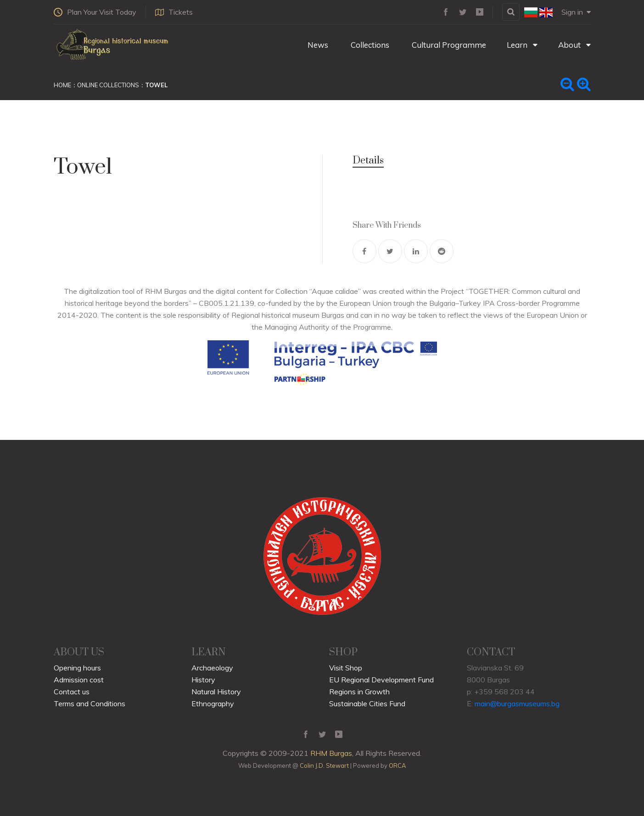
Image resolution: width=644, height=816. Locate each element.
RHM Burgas (331, 753)
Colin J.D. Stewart (324, 765)
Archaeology (212, 668)
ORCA (397, 765)
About (574, 45)
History (203, 680)
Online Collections (108, 85)
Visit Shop (346, 668)
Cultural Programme (448, 45)
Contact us (72, 692)
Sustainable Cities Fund (367, 703)
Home (62, 85)
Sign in (576, 12)
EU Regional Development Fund (381, 680)
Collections (369, 45)
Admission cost (79, 680)
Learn (522, 45)
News (317, 45)
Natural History (216, 692)
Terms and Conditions (90, 703)
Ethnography (213, 703)
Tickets (174, 12)
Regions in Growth (359, 692)
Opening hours (77, 668)
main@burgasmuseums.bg (517, 703)
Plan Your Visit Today (95, 12)
